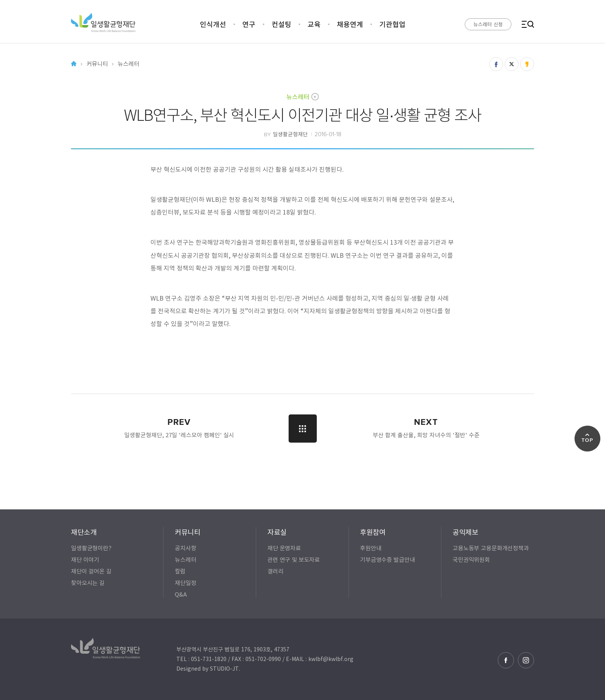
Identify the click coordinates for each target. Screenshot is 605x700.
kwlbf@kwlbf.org (331, 659)
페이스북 (506, 660)
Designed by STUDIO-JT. (208, 668)
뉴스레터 (298, 96)
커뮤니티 (97, 64)
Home (74, 64)
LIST (303, 429)
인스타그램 (526, 660)
